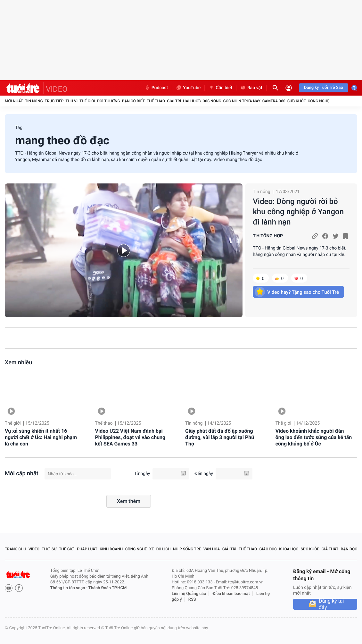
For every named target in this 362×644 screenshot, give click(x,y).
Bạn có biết (133, 101)
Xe (152, 549)
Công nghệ (318, 101)
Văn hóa (212, 549)
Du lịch (164, 549)
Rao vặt (251, 88)
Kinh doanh (111, 549)
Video (34, 549)
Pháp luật (87, 549)
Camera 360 (274, 101)
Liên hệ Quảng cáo (189, 594)
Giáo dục (268, 549)
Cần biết (220, 88)
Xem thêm (129, 501)
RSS (192, 600)
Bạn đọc (349, 549)
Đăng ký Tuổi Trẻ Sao (324, 88)
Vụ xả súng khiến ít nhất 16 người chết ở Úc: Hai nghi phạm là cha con (41, 437)
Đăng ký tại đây (331, 604)
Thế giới (87, 101)
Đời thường (109, 101)
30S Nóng (212, 101)
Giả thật (330, 549)
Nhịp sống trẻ (187, 549)
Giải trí (174, 101)
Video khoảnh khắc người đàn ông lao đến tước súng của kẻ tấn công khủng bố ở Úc (314, 437)
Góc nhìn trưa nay (242, 101)
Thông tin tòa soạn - (69, 588)
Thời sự (49, 549)
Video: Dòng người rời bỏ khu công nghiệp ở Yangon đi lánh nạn (298, 212)
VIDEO (57, 89)
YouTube (188, 88)
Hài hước (192, 101)
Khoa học (289, 549)
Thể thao (156, 101)
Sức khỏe (297, 101)
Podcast (156, 88)
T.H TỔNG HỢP (268, 236)
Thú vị (71, 101)
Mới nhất (14, 101)
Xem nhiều (18, 363)
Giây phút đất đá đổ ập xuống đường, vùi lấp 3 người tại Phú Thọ (220, 437)
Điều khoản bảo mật (231, 594)
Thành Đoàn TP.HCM (107, 588)
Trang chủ (16, 549)
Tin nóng (34, 101)
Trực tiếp (54, 101)
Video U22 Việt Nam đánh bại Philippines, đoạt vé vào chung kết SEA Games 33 (130, 437)
